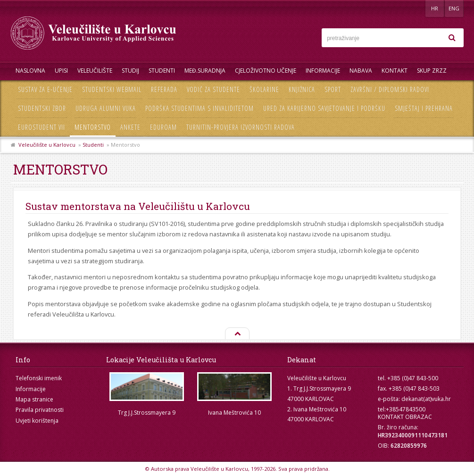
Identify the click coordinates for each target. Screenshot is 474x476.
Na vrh (237, 334)
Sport (333, 89)
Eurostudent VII (42, 127)
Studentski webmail (112, 89)
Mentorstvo (93, 127)
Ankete (130, 127)
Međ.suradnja (205, 71)
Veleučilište (95, 71)
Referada (164, 89)
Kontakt (395, 71)
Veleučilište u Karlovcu (47, 145)
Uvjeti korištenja (37, 421)
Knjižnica (302, 89)
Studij (130, 71)
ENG (454, 8)
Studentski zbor (42, 108)
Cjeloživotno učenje (266, 71)
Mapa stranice (34, 399)
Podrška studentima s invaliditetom (200, 108)
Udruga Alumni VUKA (106, 108)
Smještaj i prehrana (424, 108)
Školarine (264, 89)
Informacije (323, 71)
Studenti (162, 71)
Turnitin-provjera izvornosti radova (241, 127)
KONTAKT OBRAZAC (405, 417)
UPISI (61, 71)
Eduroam (163, 127)
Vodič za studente (213, 89)
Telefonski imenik (39, 378)
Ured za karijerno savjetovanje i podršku (324, 108)
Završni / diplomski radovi (390, 89)
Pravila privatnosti (40, 410)
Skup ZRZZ (432, 71)
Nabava (361, 71)
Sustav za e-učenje (45, 89)
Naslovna (30, 71)
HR (435, 8)
